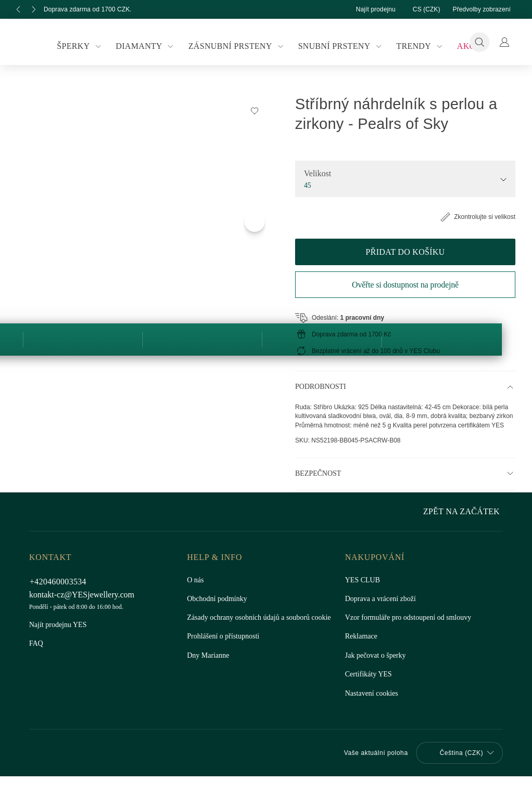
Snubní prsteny (339, 46)
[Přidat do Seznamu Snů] (469, 110)
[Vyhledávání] (480, 42)
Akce (462, 46)
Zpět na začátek (464, 775)
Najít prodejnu (365, 9)
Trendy (416, 46)
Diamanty (149, 46)
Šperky (86, 46)
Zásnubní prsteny (237, 46)
